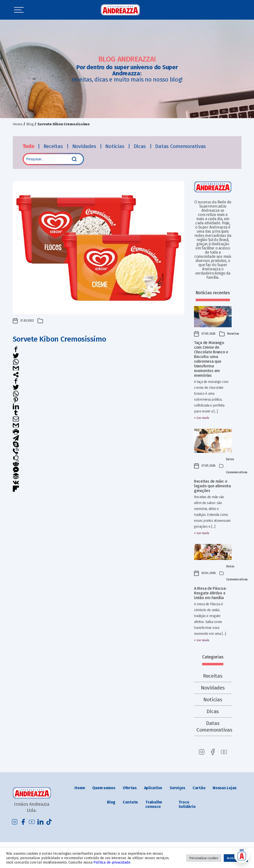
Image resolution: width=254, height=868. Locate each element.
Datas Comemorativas (180, 146)
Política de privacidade (112, 862)
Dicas (141, 146)
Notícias (115, 146)
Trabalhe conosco (154, 804)
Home (18, 124)
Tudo (29, 146)
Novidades (85, 146)
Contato (130, 802)
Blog (30, 124)
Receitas (54, 146)
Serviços (177, 788)
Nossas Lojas (225, 788)
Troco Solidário (187, 804)
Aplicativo (153, 788)
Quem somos (104, 788)
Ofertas (130, 788)
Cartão (199, 788)
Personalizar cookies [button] (204, 858)
